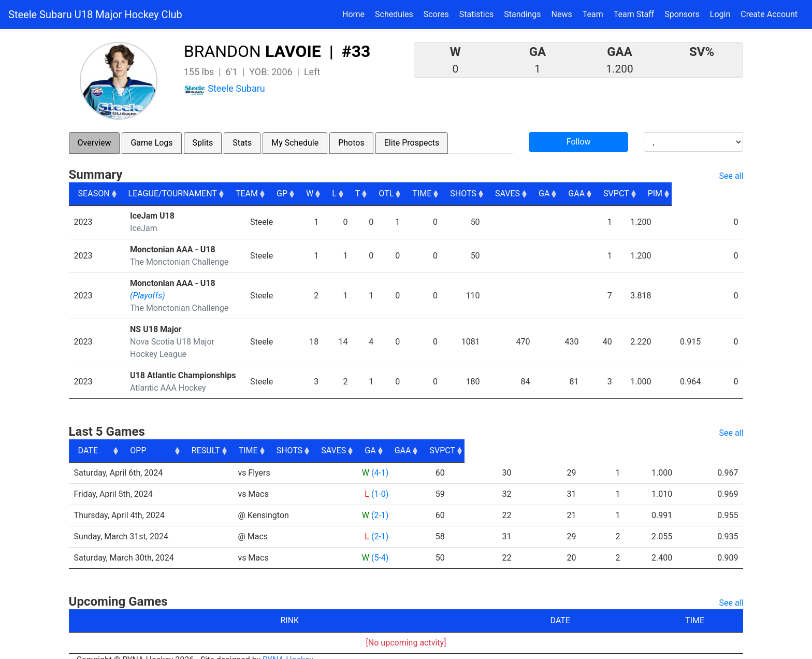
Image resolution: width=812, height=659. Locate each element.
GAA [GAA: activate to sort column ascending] (642, 194)
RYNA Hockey (288, 647)
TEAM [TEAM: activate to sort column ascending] (285, 194)
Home (353, 14)
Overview (95, 143)
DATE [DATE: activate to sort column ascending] (88, 438)
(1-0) (379, 482)
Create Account (769, 14)
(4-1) (379, 460)
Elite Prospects (412, 143)
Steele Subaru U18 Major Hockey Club (95, 15)
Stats (242, 143)
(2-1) (379, 503)
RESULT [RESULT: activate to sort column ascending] (370, 438)
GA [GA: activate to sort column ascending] (607, 194)
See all (731, 176)
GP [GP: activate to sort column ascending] (325, 194)
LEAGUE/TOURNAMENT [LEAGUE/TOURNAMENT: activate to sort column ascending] (176, 194)
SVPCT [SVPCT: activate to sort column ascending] (685, 194)
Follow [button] (579, 142)
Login (720, 14)
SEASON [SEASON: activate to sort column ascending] (94, 194)
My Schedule (295, 143)
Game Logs (151, 143)
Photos (351, 143)
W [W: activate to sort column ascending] (355, 194)
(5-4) (379, 545)
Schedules (394, 14)
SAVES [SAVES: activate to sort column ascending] (568, 194)
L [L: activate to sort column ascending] (381, 194)
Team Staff (634, 14)
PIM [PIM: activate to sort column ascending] (727, 194)
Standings (522, 14)
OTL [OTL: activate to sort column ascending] (437, 194)
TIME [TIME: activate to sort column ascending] (476, 194)
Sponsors (682, 14)
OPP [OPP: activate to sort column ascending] (250, 438)
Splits (203, 143)
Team (593, 14)
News (562, 14)
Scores (438, 13)
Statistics (479, 13)
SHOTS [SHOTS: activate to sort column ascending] (521, 194)
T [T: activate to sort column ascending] (406, 194)
